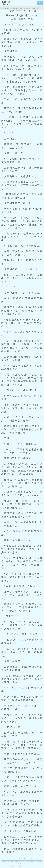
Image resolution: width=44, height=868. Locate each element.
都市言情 (9, 8)
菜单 (40, 3)
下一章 (30, 19)
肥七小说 (3, 8)
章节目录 (22, 19)
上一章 (14, 19)
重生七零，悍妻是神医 (19, 8)
